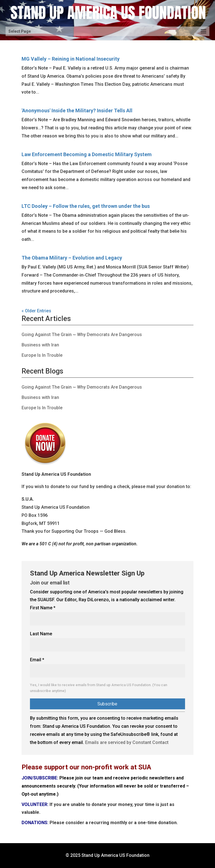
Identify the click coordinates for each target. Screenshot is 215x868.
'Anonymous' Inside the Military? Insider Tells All (77, 110)
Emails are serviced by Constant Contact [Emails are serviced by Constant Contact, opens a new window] (127, 742)
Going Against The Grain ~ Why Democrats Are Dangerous (82, 335)
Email (37, 660)
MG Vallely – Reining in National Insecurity (71, 59)
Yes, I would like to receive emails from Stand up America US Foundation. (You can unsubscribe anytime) (99, 688)
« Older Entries (36, 311)
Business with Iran (40, 345)
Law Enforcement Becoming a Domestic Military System (87, 154)
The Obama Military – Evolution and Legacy (72, 258)
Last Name (41, 634)
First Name (43, 608)
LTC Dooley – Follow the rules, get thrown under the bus (86, 206)
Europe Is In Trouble (42, 355)
